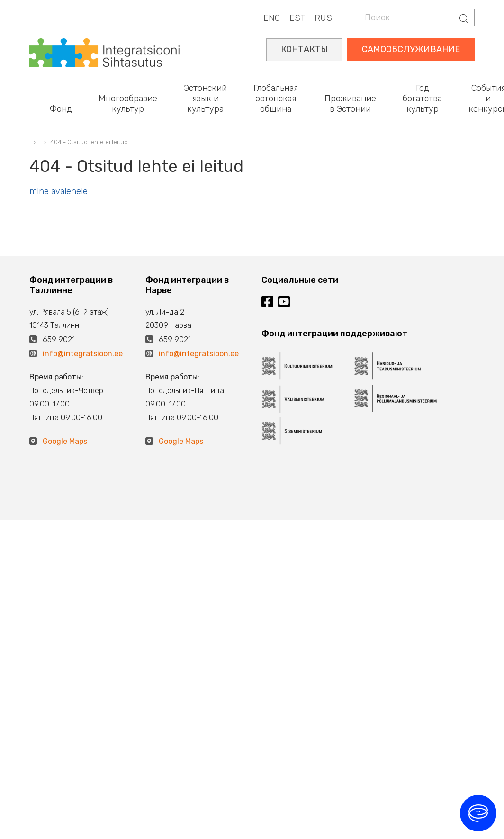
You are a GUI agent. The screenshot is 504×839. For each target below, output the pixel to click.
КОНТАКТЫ (304, 49)
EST (297, 18)
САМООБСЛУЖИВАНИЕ (411, 49)
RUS (323, 18)
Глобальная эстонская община (276, 98)
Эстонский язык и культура (205, 98)
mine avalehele (58, 191)
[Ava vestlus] (478, 813)
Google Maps (65, 441)
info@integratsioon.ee (83, 354)
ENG (272, 18)
